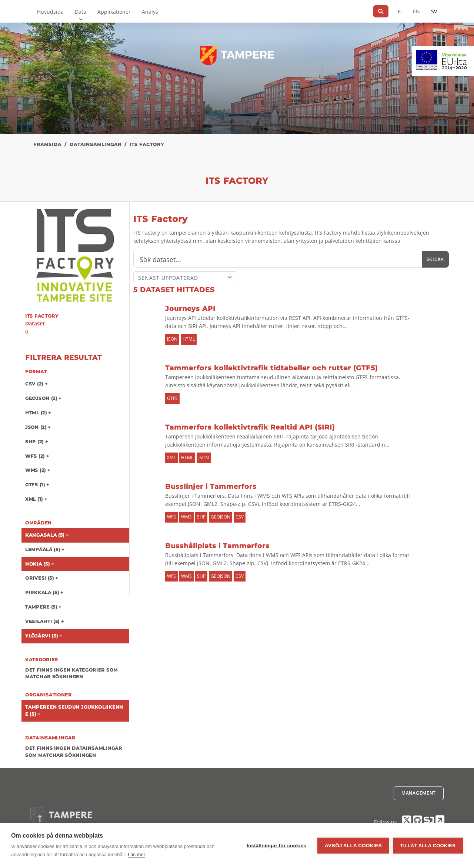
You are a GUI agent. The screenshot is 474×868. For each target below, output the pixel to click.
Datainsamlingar (96, 144)
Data (81, 12)
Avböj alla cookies (353, 846)
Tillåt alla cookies (428, 846)
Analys (150, 12)
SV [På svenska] (434, 11)
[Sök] (381, 11)
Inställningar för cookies (276, 846)
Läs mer (136, 854)
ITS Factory (147, 144)
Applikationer (114, 12)
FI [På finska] (400, 11)
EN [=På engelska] (416, 11)
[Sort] (185, 277)
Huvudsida (50, 12)
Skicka (435, 259)
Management (419, 793)
